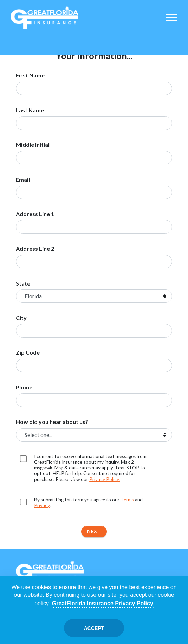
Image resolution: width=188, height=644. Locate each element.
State (23, 283)
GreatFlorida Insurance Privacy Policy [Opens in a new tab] (103, 603)
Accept (94, 628)
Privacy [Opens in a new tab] (42, 505)
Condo (80, 39)
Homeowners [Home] (52, 39)
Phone (24, 387)
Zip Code (28, 352)
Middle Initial (33, 145)
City (21, 318)
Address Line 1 (35, 214)
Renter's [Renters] (164, 39)
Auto (24, 39)
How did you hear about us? (52, 422)
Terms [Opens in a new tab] (127, 500)
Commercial (136, 39)
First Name (30, 75)
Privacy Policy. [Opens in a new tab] (105, 479)
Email (23, 180)
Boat (108, 39)
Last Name (30, 110)
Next (94, 531)
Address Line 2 (35, 249)
